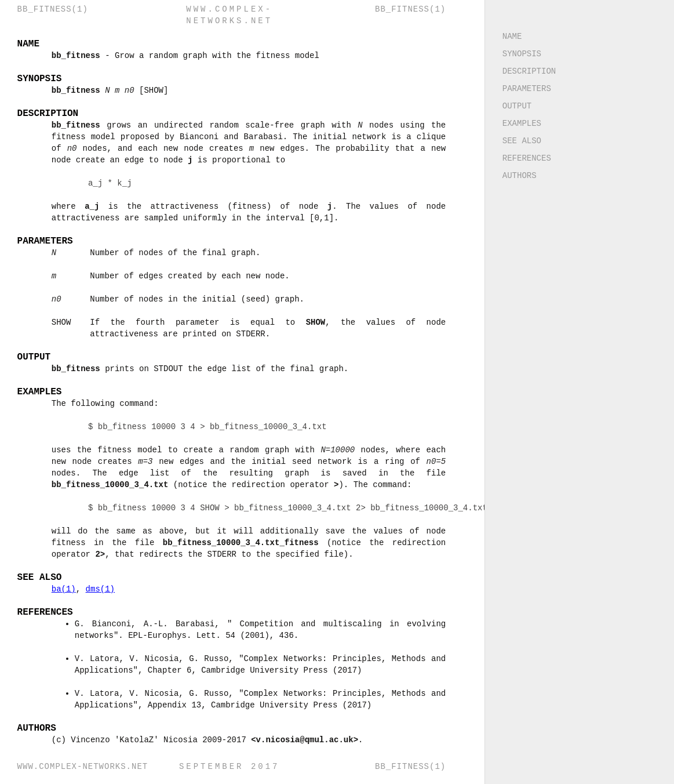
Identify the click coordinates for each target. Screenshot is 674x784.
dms (101, 589)
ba (64, 589)
